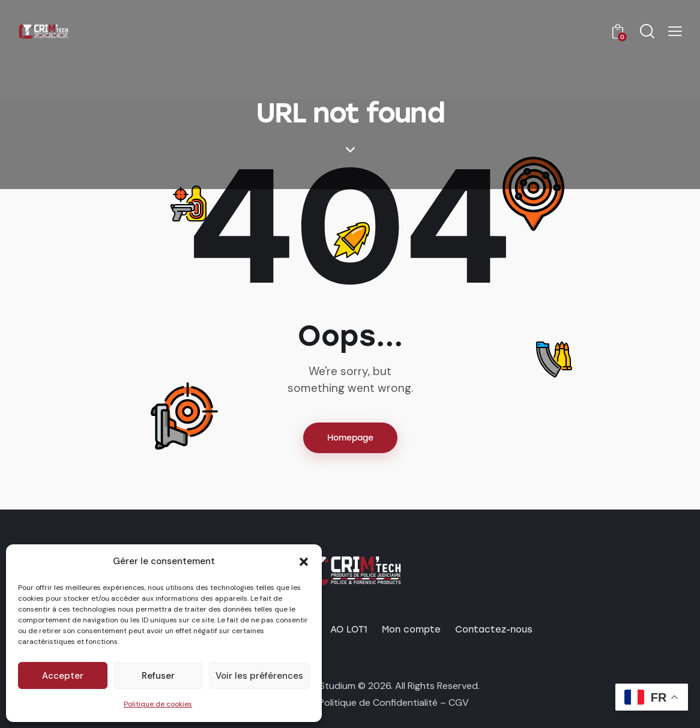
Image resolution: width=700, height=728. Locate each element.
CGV (459, 702)
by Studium (331, 686)
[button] (304, 562)
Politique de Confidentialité (378, 702)
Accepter (63, 676)
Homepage (350, 438)
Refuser (158, 676)
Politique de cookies (158, 704)
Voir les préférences (259, 676)
